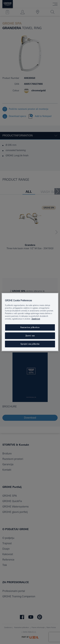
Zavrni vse (30, 336)
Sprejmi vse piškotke (30, 344)
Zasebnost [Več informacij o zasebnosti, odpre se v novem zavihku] (36, 319)
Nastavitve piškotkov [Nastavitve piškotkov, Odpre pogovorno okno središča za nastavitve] (30, 327)
